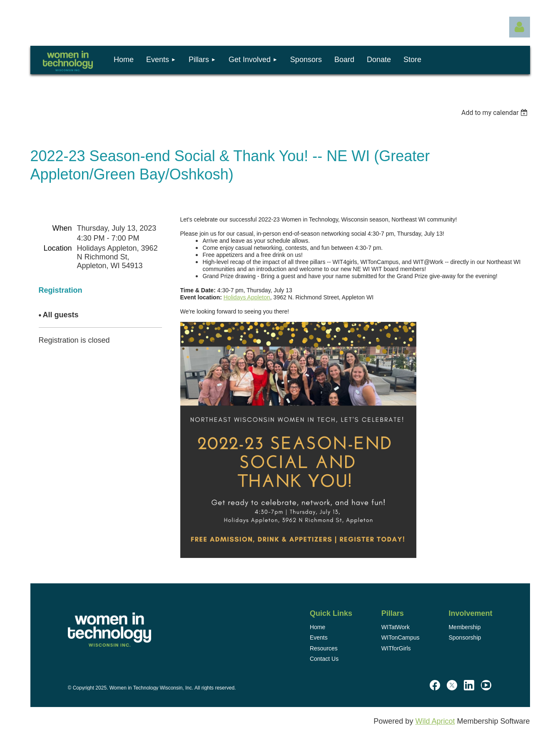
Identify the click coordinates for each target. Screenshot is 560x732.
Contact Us (324, 659)
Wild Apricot (435, 721)
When (62, 228)
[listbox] (496, 113)
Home (317, 627)
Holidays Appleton (247, 297)
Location (57, 248)
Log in (520, 27)
